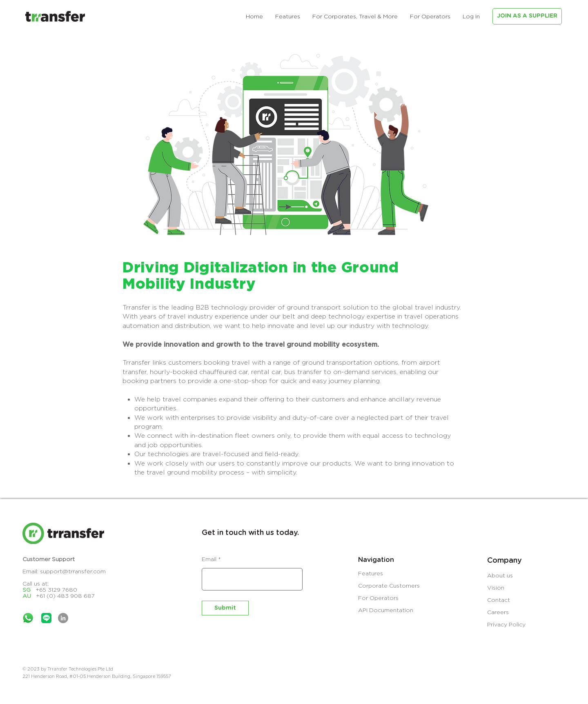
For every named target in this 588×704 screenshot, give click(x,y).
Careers (498, 612)
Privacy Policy (506, 624)
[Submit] (225, 608)
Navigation (376, 560)
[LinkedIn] (63, 618)
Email (209, 559)
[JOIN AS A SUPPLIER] (527, 16)
